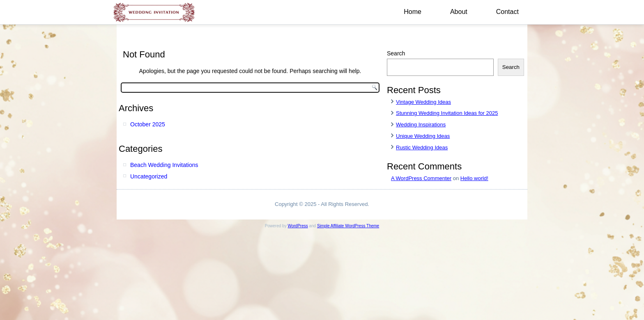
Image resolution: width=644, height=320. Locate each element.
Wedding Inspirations (421, 125)
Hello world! (474, 178)
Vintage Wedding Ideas (423, 102)
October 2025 (148, 124)
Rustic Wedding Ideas (422, 147)
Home (413, 12)
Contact (507, 12)
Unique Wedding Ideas (423, 136)
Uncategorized (149, 176)
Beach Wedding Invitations (164, 165)
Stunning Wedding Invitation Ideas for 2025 (447, 113)
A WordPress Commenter (421, 178)
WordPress (298, 226)
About (459, 12)
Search (396, 53)
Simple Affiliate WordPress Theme (348, 226)
